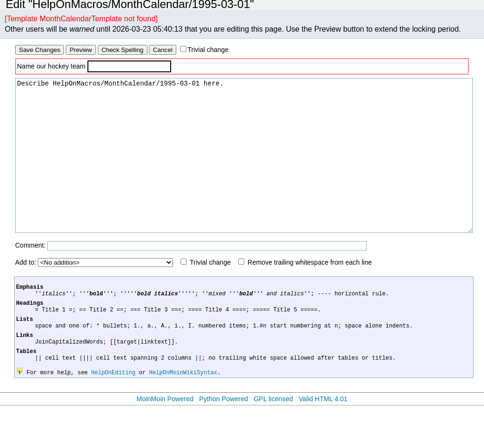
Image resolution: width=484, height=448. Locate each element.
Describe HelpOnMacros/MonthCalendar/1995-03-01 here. (244, 170)
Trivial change (208, 50)
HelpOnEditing (113, 415)
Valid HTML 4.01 (323, 441)
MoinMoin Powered (165, 441)
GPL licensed (273, 441)
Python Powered (223, 441)
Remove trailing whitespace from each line (310, 291)
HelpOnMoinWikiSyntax (183, 415)
